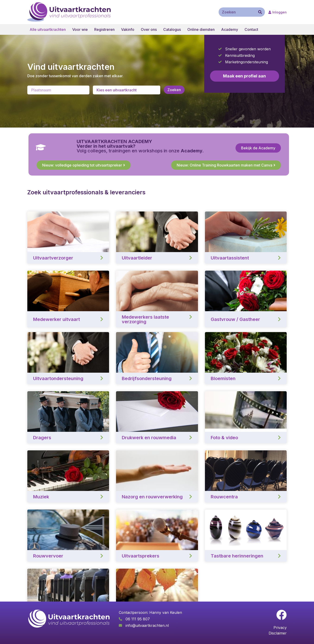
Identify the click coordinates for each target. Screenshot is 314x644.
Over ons (149, 29)
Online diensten (201, 29)
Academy (230, 29)
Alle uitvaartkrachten (48, 29)
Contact (251, 29)
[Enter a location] (58, 90)
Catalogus (172, 29)
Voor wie (80, 29)
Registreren (104, 29)
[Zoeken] (260, 12)
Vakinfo (128, 29)
